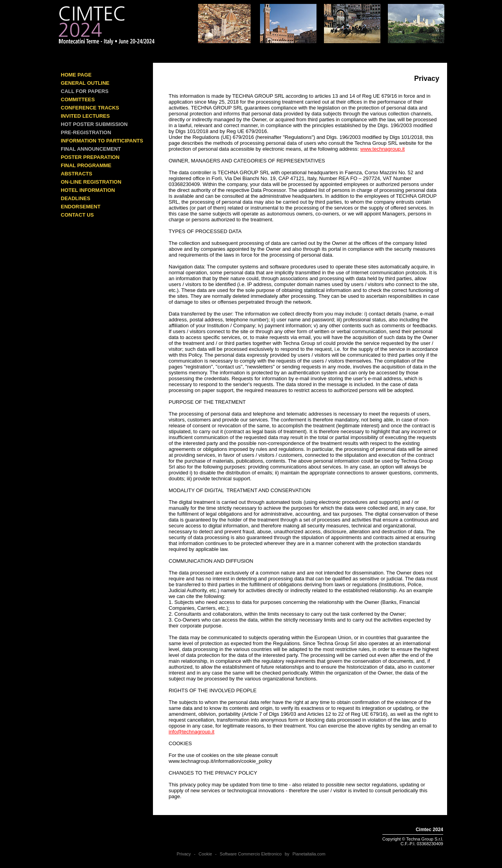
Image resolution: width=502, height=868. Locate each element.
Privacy (184, 854)
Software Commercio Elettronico (251, 854)
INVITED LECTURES (85, 116)
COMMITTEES (78, 99)
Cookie (205, 854)
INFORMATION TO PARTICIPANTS (102, 141)
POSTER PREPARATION (90, 157)
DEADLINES (75, 198)
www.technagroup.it (383, 149)
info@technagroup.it (192, 732)
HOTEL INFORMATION (88, 190)
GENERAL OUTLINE (85, 83)
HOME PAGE (76, 75)
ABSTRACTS (76, 174)
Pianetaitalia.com (309, 854)
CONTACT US (77, 215)
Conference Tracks (90, 108)
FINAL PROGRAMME (86, 165)
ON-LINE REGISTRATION (91, 182)
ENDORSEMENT (81, 207)
